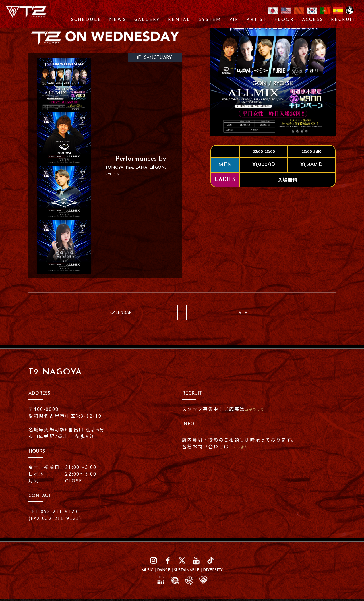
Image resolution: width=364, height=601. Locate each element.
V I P (243, 313)
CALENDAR (121, 313)
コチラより (258, 411)
